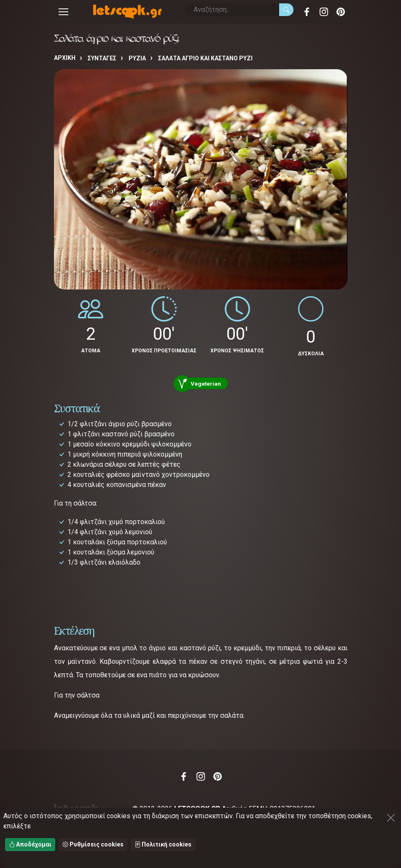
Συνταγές (102, 58)
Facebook (307, 12)
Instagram (324, 12)
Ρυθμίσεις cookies (93, 844)
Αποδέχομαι (30, 844)
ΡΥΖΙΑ (137, 58)
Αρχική (65, 58)
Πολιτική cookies (163, 844)
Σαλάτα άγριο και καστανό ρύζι (205, 58)
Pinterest (341, 12)
